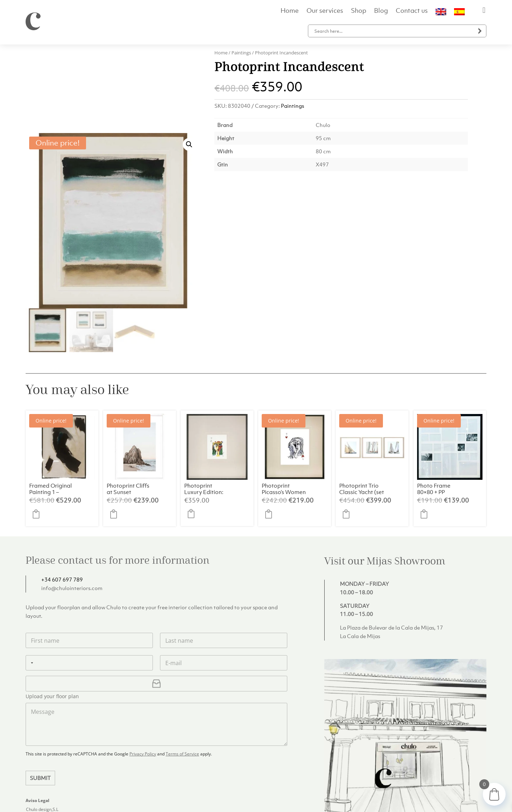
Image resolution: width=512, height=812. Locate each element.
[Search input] (394, 31)
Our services (325, 11)
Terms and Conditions (460, 798)
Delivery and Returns (366, 798)
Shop (359, 11)
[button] (189, 60)
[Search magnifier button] (480, 31)
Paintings (241, 53)
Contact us (412, 11)
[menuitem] (441, 13)
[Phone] (89, 579)
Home (290, 11)
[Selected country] (31, 579)
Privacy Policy (143, 670)
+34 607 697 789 (62, 495)
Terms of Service (182, 670)
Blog (381, 11)
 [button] (38, 430)
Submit (40, 694)
